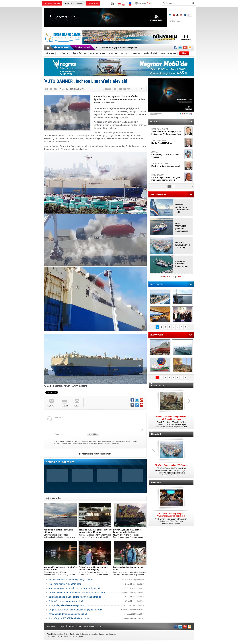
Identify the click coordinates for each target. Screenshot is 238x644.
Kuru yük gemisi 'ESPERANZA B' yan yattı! (69, 618)
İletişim (71, 626)
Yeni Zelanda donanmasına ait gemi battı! (68, 614)
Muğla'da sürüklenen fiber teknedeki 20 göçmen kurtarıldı (76, 610)
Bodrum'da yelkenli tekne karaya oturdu (67, 605)
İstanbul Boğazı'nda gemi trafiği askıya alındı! (70, 580)
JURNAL (168, 155)
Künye (62, 626)
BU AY (179, 277)
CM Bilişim (79, 636)
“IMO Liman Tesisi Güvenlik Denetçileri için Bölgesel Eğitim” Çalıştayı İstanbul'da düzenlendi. (171, 519)
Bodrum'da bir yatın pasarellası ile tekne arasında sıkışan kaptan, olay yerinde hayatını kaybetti (130, 571)
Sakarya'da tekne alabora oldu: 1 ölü (66, 601)
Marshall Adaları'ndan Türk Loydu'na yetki (182, 208)
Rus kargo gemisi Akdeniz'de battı (65, 584)
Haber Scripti (69, 636)
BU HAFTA (171, 277)
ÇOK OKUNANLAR (158, 194)
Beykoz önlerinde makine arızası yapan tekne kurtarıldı (75, 597)
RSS (102, 626)
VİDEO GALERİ (157, 335)
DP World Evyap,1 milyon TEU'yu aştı (120, 48)
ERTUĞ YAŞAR (168, 178)
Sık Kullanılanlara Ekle (87, 626)
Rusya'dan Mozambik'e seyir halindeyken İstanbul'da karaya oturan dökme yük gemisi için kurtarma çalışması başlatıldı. (60, 571)
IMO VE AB (156, 483)
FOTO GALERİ (156, 284)
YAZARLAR (155, 122)
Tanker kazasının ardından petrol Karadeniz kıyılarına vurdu (77, 593)
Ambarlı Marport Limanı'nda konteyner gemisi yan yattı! (75, 588)
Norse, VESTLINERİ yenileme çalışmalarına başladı (182, 227)
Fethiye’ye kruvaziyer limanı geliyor (182, 264)
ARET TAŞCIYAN (168, 142)
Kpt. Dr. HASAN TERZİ (168, 165)
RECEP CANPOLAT (168, 132)
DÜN (163, 277)
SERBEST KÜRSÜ (159, 386)
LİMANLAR (156, 434)
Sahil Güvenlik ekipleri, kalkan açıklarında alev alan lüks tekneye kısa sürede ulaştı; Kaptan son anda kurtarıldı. (60, 534)
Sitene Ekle (69, 3)
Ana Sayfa (51, 626)
